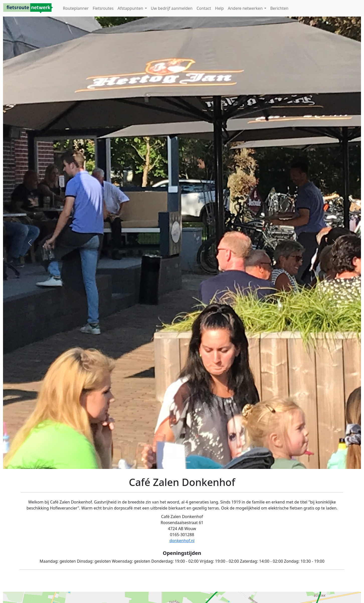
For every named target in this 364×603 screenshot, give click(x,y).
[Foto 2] (187, 462)
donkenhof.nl (182, 541)
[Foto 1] (177, 462)
